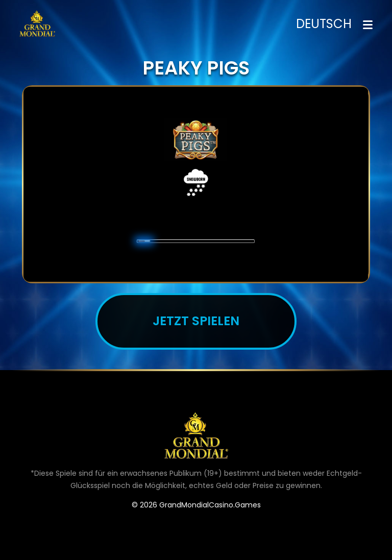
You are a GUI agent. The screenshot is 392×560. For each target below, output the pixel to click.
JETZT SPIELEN (196, 321)
